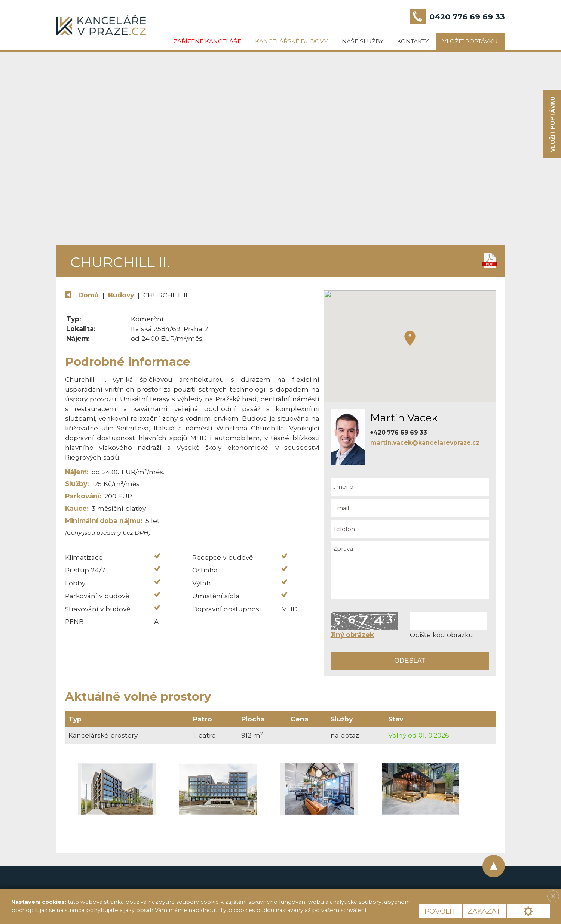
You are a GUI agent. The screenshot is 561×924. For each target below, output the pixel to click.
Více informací (395, 910)
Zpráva (410, 570)
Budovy (121, 295)
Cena (300, 719)
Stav (396, 719)
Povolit (440, 911)
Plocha (253, 719)
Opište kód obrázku (442, 635)
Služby (342, 719)
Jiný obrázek (352, 635)
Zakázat (484, 911)
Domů (88, 295)
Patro (203, 719)
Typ (75, 719)
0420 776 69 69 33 (467, 17)
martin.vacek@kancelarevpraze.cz (425, 443)
